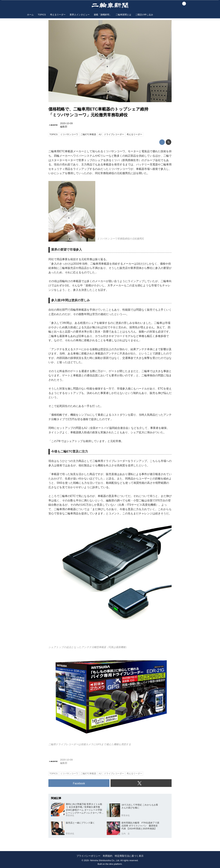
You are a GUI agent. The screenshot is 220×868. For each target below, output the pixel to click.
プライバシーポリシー (88, 856)
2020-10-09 (66, 123)
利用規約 (108, 856)
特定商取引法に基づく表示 (129, 856)
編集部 (64, 127)
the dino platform (114, 864)
